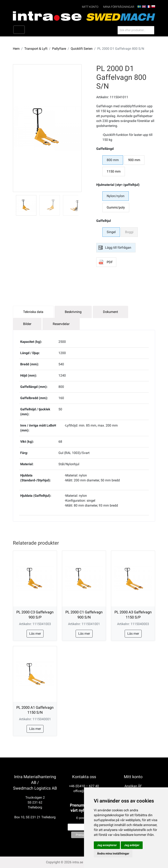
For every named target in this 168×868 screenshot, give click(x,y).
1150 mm (114, 171)
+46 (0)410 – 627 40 (84, 786)
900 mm (134, 160)
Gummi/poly (116, 207)
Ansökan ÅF (133, 786)
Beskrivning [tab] (73, 312)
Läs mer (35, 634)
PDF (110, 262)
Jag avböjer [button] (132, 845)
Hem (16, 49)
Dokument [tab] (110, 312)
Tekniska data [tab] (33, 312)
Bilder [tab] (27, 324)
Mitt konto (90, 7)
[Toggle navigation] (19, 30)
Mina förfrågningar (119, 7)
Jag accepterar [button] (107, 845)
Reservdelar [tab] (61, 324)
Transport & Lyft (36, 49)
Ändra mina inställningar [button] (113, 853)
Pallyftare (59, 49)
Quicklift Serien (82, 49)
